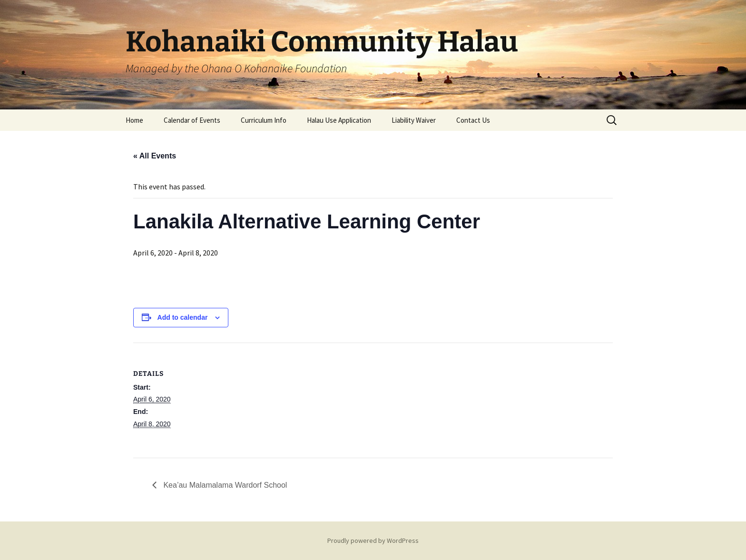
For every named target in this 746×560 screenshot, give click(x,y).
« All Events (155, 156)
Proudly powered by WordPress (373, 540)
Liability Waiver (414, 120)
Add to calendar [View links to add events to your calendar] (183, 317)
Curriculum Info (264, 120)
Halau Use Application (339, 120)
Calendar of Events (192, 120)
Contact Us (473, 120)
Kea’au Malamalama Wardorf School (224, 485)
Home (134, 120)
